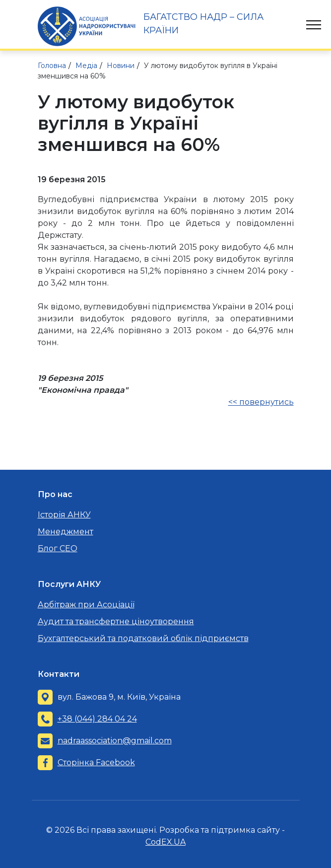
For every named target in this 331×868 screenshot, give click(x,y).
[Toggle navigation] (314, 25)
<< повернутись (261, 402)
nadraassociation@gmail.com (115, 741)
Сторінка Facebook (96, 762)
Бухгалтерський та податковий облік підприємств (143, 638)
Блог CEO (58, 548)
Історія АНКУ (64, 515)
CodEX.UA (165, 842)
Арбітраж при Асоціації (86, 605)
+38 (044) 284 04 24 (97, 719)
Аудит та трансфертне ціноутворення (116, 621)
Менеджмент (66, 532)
